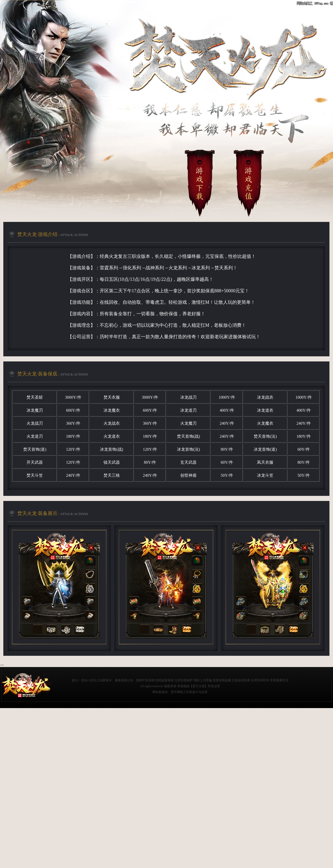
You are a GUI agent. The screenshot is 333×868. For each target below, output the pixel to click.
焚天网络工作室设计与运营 (189, 692)
